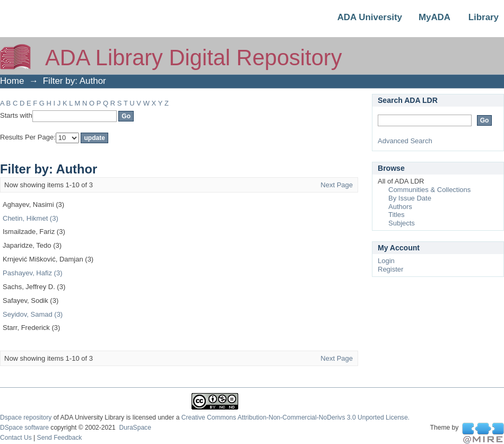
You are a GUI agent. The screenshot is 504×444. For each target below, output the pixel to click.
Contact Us (16, 438)
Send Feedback (60, 438)
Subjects (402, 223)
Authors (400, 207)
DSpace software (24, 428)
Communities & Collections (429, 190)
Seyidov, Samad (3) (33, 314)
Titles (397, 215)
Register (390, 269)
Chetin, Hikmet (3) (31, 218)
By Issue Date (410, 198)
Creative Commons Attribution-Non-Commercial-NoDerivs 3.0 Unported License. (296, 417)
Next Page (337, 185)
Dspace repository (26, 417)
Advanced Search (405, 141)
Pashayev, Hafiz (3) (32, 273)
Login (386, 261)
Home (12, 81)
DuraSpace (135, 428)
